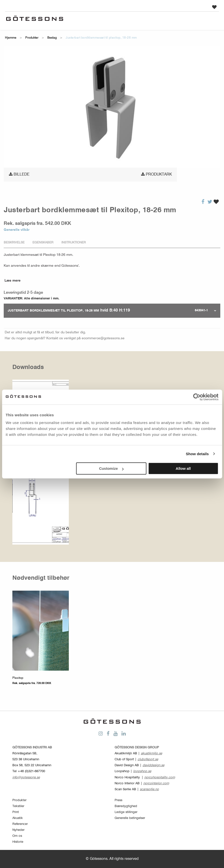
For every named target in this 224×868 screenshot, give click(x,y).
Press (118, 800)
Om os (17, 836)
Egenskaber (43, 243)
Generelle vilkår (17, 230)
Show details (197, 454)
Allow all (183, 468)
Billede (19, 174)
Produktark (156, 174)
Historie (18, 842)
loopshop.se (142, 771)
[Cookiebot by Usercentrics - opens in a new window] (197, 397)
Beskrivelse (14, 243)
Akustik (18, 818)
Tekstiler (18, 806)
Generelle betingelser (130, 818)
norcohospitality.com (160, 777)
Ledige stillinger (126, 812)
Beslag (52, 38)
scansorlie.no (149, 789)
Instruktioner (74, 243)
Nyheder (18, 830)
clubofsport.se (148, 759)
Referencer (20, 824)
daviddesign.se (153, 765)
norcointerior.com (156, 783)
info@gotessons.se (26, 777)
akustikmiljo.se (151, 753)
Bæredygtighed (126, 806)
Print (16, 812)
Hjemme (11, 38)
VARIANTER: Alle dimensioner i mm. (32, 299)
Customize (111, 468)
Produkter (32, 38)
